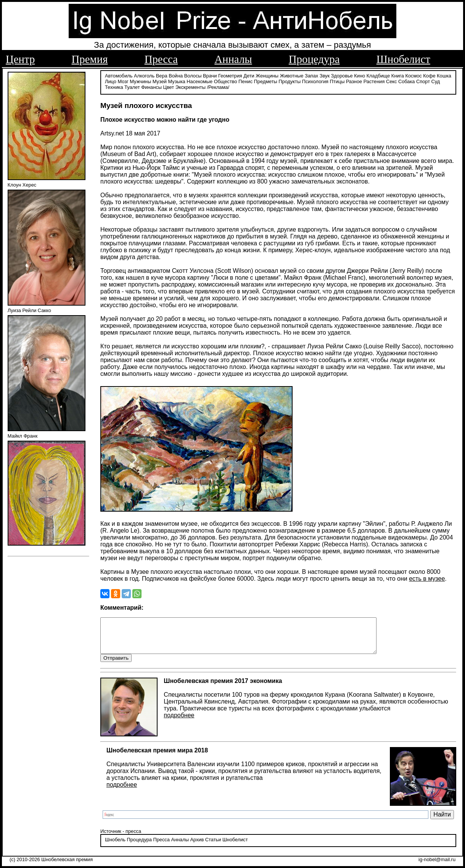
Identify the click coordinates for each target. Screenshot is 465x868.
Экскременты (191, 87)
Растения (374, 81)
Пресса (161, 59)
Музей (160, 81)
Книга (398, 75)
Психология (315, 81)
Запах (311, 75)
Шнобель (115, 847)
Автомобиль (119, 75)
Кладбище (378, 75)
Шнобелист (403, 59)
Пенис (245, 81)
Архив (197, 847)
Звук (325, 75)
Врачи (210, 75)
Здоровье (342, 75)
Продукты (290, 81)
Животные (292, 75)
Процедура (314, 59)
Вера (162, 75)
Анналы (233, 59)
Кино (360, 75)
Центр (20, 59)
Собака (407, 81)
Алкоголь (144, 75)
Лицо (111, 81)
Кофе (429, 75)
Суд (436, 81)
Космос (413, 75)
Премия (90, 59)
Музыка (176, 81)
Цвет (168, 87)
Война (176, 75)
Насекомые (200, 81)
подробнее (179, 722)
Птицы (337, 81)
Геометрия (230, 75)
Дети (249, 75)
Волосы (193, 75)
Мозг (123, 81)
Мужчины (140, 81)
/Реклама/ (218, 87)
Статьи (213, 847)
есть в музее (427, 578)
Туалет (132, 87)
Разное (354, 81)
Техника (114, 87)
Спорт (423, 81)
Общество (226, 81)
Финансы (151, 87)
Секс (392, 81)
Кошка (444, 75)
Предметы (266, 81)
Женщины (267, 75)
